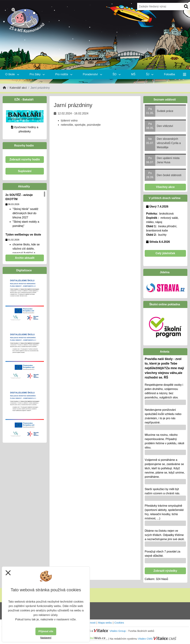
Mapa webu (105, 623)
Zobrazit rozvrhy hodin (25, 159)
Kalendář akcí (18, 88)
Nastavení (46, 638)
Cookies (119, 623)
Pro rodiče (64, 74)
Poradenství (92, 74)
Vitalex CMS (145, 639)
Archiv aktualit (25, 258)
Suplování (25, 171)
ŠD (117, 74)
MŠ (133, 74)
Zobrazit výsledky (165, 571)
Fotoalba (169, 74)
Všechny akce (165, 187)
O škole (12, 74)
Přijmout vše (46, 631)
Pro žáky (37, 74)
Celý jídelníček (165, 253)
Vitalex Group (118, 631)
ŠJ (150, 74)
